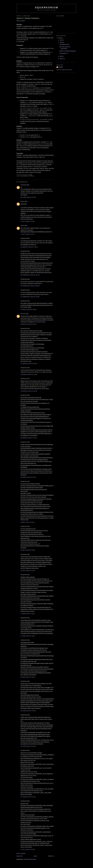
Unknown (23, 314)
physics (32, 176)
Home (35, 856)
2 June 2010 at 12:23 (28, 614)
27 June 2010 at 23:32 (28, 797)
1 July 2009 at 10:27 (28, 234)
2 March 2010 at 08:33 (28, 310)
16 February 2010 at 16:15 (30, 275)
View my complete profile (64, 70)
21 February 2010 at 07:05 (30, 297)
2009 (60, 38)
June (61, 42)
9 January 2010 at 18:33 (29, 247)
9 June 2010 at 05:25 (28, 677)
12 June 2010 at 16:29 (28, 746)
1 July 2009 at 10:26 (28, 221)
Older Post (51, 856)
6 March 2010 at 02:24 (28, 324)
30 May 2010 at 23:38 (28, 550)
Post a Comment (21, 853)
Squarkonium (47, 7)
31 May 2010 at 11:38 (28, 571)
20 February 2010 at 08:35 (30, 286)
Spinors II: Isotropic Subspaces (68, 51)
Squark (22, 201)
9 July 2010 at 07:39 (28, 849)
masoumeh (24, 185)
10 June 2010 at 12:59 (28, 711)
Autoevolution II (63, 53)
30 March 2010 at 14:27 (29, 438)
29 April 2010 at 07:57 (28, 477)
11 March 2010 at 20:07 (29, 364)
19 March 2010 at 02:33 (29, 391)
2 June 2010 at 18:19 (28, 636)
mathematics (25, 176)
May (61, 56)
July (61, 40)
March (62, 59)
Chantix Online (41, 322)
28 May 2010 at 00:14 (28, 522)
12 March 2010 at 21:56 (29, 374)
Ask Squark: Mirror (64, 44)
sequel (23, 21)
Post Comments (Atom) (30, 859)
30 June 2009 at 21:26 (28, 197)
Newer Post (20, 856)
